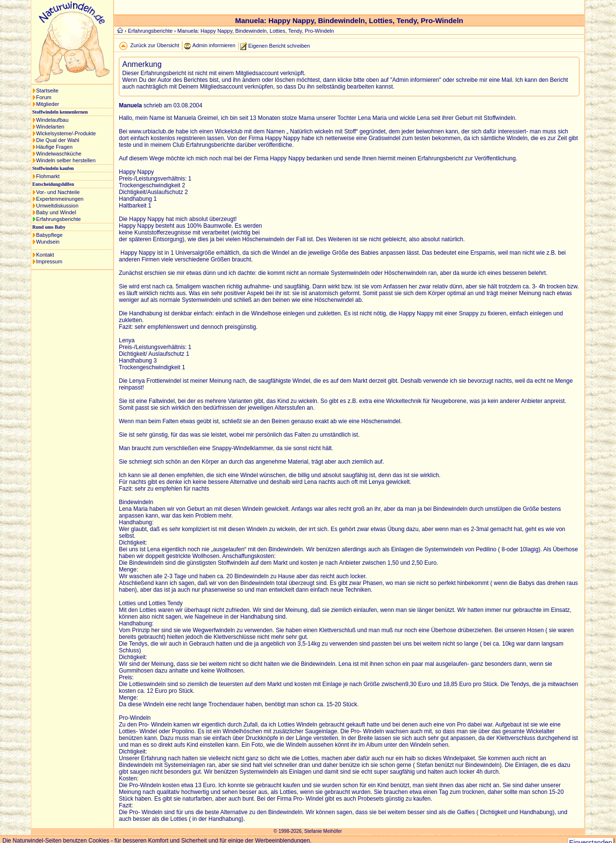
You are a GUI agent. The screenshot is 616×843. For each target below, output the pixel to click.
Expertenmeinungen (60, 199)
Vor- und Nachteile (58, 192)
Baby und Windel (56, 212)
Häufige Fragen (54, 147)
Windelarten (50, 127)
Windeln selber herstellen (66, 160)
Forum (44, 97)
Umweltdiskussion (57, 206)
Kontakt (45, 255)
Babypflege (49, 235)
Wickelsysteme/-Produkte (66, 133)
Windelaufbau (52, 120)
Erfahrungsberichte (58, 219)
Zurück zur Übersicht (155, 45)
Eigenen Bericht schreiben (279, 45)
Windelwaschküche (59, 154)
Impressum (49, 261)
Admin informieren (214, 45)
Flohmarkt (48, 176)
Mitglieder (48, 104)
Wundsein (48, 242)
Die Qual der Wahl (58, 140)
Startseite (47, 91)
